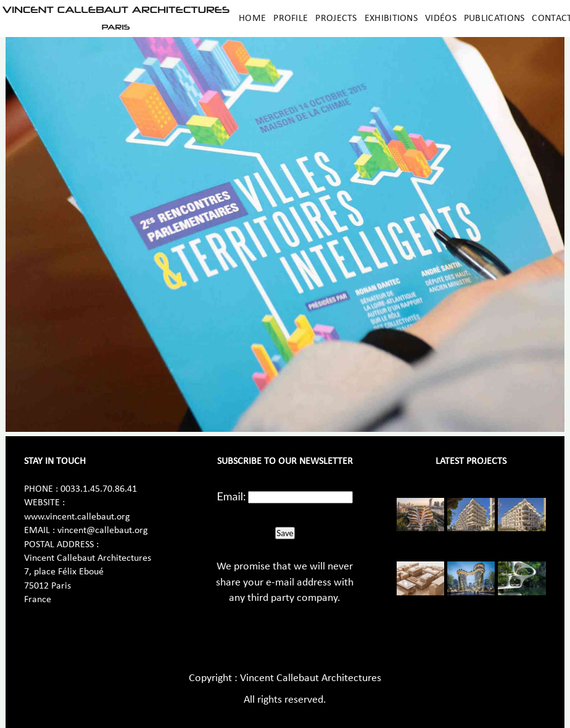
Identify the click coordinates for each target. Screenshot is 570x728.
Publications (494, 19)
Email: (232, 496)
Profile (291, 19)
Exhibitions (391, 19)
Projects (336, 19)
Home (252, 19)
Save (285, 533)
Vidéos (441, 19)
